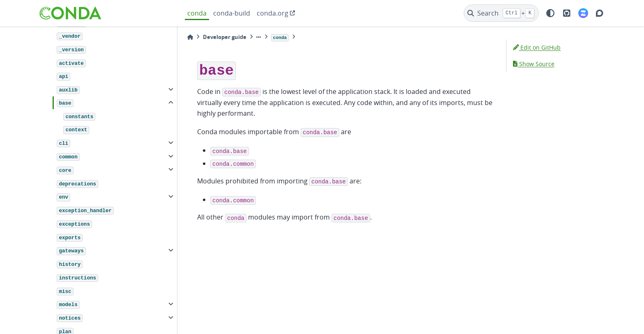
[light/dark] (550, 13)
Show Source (534, 64)
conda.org (273, 13)
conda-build (232, 13)
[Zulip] (583, 13)
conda (197, 13)
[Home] (190, 37)
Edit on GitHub (537, 47)
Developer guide (225, 37)
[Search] (501, 13)
